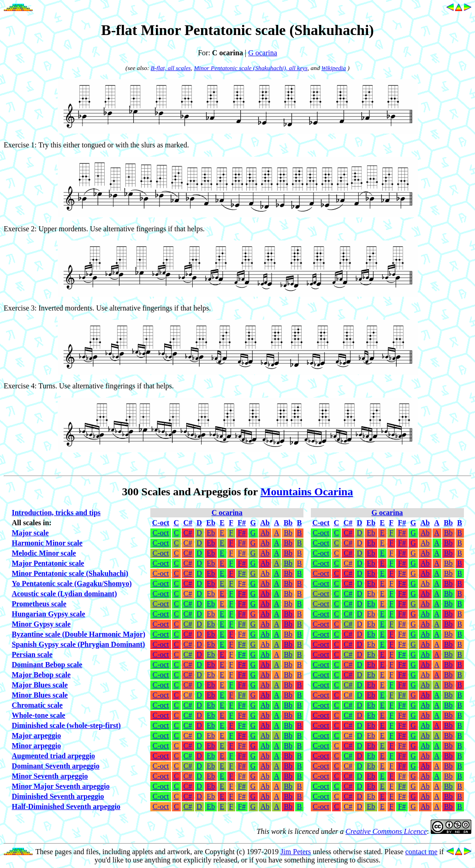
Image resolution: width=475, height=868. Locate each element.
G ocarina (263, 53)
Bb (288, 533)
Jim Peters (296, 852)
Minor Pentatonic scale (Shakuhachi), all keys (251, 68)
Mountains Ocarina (307, 492)
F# (242, 533)
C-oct (161, 533)
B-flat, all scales (171, 68)
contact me (422, 852)
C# (188, 533)
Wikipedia (334, 68)
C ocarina (227, 513)
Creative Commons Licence (386, 831)
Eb (211, 533)
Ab (265, 533)
